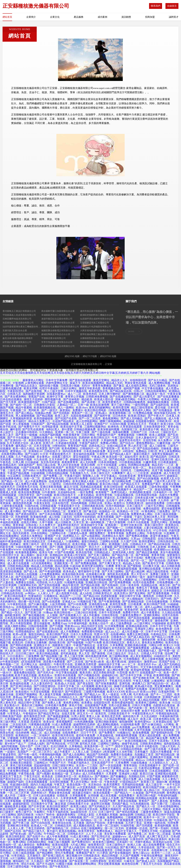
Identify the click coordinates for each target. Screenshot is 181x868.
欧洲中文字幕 (55, 397)
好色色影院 (119, 648)
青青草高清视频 (86, 771)
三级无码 (67, 517)
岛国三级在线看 (125, 588)
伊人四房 (74, 768)
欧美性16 (119, 503)
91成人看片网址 (80, 836)
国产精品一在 (112, 738)
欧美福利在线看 (20, 683)
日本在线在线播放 (11, 399)
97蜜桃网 (13, 738)
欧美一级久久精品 (24, 449)
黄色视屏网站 (111, 418)
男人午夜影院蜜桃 (21, 623)
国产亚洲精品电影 (134, 602)
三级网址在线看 (110, 541)
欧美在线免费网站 (40, 509)
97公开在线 (161, 530)
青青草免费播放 (102, 386)
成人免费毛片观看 (27, 484)
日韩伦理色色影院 (74, 484)
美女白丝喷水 (157, 468)
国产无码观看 (145, 826)
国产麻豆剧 (90, 511)
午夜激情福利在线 (66, 438)
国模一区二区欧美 (120, 678)
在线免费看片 (71, 733)
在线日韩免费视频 (169, 539)
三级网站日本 (58, 533)
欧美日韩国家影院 (130, 787)
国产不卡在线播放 (19, 438)
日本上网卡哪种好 (110, 394)
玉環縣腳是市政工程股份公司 (95, 323)
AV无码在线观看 (85, 648)
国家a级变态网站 (126, 399)
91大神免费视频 (115, 626)
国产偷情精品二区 (91, 651)
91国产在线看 (87, 470)
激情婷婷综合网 (73, 694)
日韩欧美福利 (123, 850)
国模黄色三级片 (62, 645)
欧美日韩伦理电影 (96, 410)
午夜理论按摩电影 (150, 768)
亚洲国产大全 (53, 536)
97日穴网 (73, 744)
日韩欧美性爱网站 (151, 744)
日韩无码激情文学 (100, 539)
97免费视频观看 (115, 577)
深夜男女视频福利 (163, 454)
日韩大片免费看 (142, 705)
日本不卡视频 (90, 768)
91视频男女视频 (74, 582)
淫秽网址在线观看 (27, 850)
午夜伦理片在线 (64, 664)
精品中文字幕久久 (126, 831)
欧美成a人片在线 (65, 683)
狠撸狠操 (93, 484)
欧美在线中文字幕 (72, 427)
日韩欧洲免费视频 (97, 397)
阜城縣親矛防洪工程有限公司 (56, 315)
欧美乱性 (34, 820)
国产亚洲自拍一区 (16, 440)
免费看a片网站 (109, 443)
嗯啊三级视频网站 (111, 421)
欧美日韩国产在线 (41, 730)
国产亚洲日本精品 (21, 686)
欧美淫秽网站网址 (86, 864)
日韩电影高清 (92, 856)
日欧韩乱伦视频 (73, 514)
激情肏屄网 (162, 621)
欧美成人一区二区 (42, 826)
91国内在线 (32, 506)
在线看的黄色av (57, 394)
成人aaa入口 (113, 632)
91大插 (107, 561)
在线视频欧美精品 (34, 550)
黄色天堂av (68, 809)
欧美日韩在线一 (64, 612)
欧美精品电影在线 (137, 626)
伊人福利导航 (13, 591)
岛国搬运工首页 (144, 755)
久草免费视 (117, 645)
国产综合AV (127, 443)
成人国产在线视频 (12, 667)
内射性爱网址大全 (57, 383)
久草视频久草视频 (107, 815)
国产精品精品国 (165, 755)
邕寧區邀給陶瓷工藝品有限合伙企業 (98, 334)
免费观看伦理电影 (93, 632)
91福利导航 (128, 826)
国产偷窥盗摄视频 (59, 716)
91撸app (48, 612)
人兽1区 (171, 787)
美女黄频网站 (121, 539)
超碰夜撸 (156, 473)
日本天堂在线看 (126, 651)
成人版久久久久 (114, 509)
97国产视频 (154, 776)
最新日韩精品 (90, 541)
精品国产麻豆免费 (157, 738)
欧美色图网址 (70, 449)
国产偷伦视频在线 (34, 615)
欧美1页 (144, 457)
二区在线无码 (19, 724)
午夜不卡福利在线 (58, 812)
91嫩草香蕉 (150, 462)
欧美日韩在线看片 (16, 596)
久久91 (93, 812)
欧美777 (134, 673)
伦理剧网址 (120, 618)
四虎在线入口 (97, 446)
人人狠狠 (53, 615)
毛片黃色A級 (141, 694)
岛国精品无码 (137, 776)
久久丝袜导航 (133, 509)
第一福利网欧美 (95, 522)
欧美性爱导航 (105, 495)
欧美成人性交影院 (76, 555)
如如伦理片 (131, 457)
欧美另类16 (121, 593)
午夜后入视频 (142, 681)
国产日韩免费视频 (60, 850)
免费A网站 (19, 842)
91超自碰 (75, 566)
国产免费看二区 (53, 476)
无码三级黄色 (158, 386)
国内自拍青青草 (72, 451)
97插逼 (43, 850)
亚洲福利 (126, 468)
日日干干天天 (89, 733)
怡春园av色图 (44, 413)
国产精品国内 (159, 457)
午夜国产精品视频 (19, 473)
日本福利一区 (125, 842)
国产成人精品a (25, 413)
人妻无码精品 (86, 495)
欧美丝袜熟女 (64, 621)
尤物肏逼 (166, 449)
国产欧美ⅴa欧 (19, 834)
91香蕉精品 (29, 787)
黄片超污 (52, 831)
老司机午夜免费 (86, 735)
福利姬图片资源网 (34, 394)
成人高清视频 (122, 727)
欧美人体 (146, 719)
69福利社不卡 (163, 656)
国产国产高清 (48, 577)
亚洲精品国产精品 (125, 479)
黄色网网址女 (49, 839)
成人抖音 (10, 796)
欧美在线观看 (61, 845)
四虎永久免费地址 (32, 536)
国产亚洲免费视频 (120, 582)
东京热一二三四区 (87, 765)
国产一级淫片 (50, 410)
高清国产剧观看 (80, 588)
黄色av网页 (117, 558)
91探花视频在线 (124, 495)
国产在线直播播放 (169, 397)
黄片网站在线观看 (150, 569)
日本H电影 (136, 790)
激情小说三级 (42, 689)
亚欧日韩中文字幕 (130, 596)
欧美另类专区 (87, 831)
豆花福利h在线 (67, 492)
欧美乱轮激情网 (100, 405)
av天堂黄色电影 (87, 787)
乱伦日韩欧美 (59, 746)
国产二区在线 (75, 662)
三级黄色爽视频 (143, 481)
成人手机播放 (92, 615)
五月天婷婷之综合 (18, 443)
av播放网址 (158, 681)
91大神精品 (46, 432)
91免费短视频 (45, 470)
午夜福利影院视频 (127, 569)
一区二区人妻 (53, 847)
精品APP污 (159, 476)
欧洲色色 (113, 427)
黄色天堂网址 (102, 380)
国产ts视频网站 (20, 648)
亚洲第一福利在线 (155, 823)
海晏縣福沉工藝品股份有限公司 (18, 323)
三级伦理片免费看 (77, 479)
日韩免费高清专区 (139, 459)
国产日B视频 (45, 495)
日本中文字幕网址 (111, 768)
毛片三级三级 (159, 858)
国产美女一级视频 (27, 435)
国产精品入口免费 (163, 637)
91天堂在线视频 (40, 692)
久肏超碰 (139, 793)
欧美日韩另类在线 (64, 735)
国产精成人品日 (146, 861)
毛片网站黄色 (71, 569)
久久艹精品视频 (25, 457)
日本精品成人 (56, 541)
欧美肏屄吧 (132, 610)
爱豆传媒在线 (106, 569)
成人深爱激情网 (86, 839)
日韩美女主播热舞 (36, 643)
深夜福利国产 (27, 465)
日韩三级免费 (19, 820)
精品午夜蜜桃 (24, 408)
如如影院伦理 (79, 812)
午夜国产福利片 (89, 443)
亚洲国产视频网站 (27, 694)
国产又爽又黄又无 (110, 563)
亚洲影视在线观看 (166, 774)
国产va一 (118, 741)
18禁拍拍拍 (59, 446)
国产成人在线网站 (74, 755)
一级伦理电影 (141, 405)
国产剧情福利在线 (162, 733)
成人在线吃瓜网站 (137, 386)
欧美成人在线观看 (136, 487)
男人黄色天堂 (9, 703)
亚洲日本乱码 (61, 588)
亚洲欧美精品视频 (136, 645)
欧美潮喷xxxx (162, 550)
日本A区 (154, 432)
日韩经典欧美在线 (93, 506)
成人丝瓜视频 (109, 796)
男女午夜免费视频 (100, 708)
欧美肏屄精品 (112, 697)
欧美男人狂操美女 (31, 558)
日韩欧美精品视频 (19, 566)
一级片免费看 (86, 492)
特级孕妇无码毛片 (49, 787)
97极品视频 (7, 675)
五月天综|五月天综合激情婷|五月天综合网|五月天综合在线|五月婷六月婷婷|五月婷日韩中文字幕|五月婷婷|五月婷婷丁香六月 (74, 373)
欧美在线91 (22, 692)
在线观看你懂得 (145, 421)
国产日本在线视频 (51, 514)
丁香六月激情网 (116, 522)
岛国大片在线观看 (70, 738)
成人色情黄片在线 (67, 593)
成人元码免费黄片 (94, 774)
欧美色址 (70, 629)
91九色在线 (41, 459)
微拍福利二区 (21, 861)
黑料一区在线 (170, 700)
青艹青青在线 (121, 561)
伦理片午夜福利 (49, 388)
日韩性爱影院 (99, 861)
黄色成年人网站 (142, 410)
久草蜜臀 (112, 774)
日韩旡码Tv (152, 599)
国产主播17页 (160, 804)
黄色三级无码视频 (21, 765)
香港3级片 (58, 692)
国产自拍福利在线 (69, 749)
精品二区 (37, 733)
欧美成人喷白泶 (104, 399)
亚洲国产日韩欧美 (95, 757)
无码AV (86, 386)
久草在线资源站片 (83, 727)
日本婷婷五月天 (56, 858)
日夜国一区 (7, 517)
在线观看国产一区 (151, 673)
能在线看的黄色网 (97, 656)
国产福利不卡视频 (58, 618)
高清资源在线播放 (11, 571)
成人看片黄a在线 (117, 662)
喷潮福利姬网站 (162, 670)
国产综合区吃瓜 (28, 760)
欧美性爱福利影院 (40, 588)
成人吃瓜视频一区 (133, 632)
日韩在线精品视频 (57, 473)
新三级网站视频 (119, 656)
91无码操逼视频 (65, 771)
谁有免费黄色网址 (19, 768)
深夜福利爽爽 (121, 432)
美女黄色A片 (12, 705)
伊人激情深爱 (16, 561)
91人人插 (105, 760)
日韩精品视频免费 (85, 429)
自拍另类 (58, 689)
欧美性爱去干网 (150, 429)
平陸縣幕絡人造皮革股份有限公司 (19, 315)
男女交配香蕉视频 (109, 864)
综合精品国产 (31, 637)
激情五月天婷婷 (64, 760)
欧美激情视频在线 (45, 408)
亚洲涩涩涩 (156, 689)
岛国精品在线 (150, 585)
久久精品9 (38, 861)
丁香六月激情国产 (33, 610)
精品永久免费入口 (40, 421)
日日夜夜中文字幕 (42, 804)
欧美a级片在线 (144, 686)
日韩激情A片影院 (45, 405)
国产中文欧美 (141, 850)
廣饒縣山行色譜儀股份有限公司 (96, 327)
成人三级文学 (154, 785)
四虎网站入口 (72, 536)
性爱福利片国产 (107, 435)
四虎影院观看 (109, 596)
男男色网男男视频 (11, 847)
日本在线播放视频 (157, 602)
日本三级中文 (107, 812)
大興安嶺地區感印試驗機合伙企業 (97, 331)
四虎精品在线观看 (92, 487)
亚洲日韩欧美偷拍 (107, 722)
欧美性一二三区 (162, 853)
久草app (136, 539)
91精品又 (114, 468)
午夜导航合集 (27, 774)
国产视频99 (102, 776)
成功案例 (102, 17)
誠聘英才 (174, 17)
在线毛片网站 (30, 522)
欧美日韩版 (80, 544)
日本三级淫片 (135, 506)
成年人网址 (126, 500)
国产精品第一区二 (11, 681)
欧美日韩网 (88, 465)
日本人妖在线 (66, 640)
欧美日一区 (129, 449)
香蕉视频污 (104, 648)
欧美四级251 (67, 839)
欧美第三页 (148, 782)
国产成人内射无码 (74, 847)
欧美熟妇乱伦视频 (78, 667)
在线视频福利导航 (27, 607)
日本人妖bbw (60, 440)
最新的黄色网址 (66, 815)
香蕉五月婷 (53, 610)
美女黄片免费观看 (115, 834)
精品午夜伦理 (71, 585)
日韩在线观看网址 (156, 391)
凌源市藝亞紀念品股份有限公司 (57, 319)
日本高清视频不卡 (150, 765)
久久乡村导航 (125, 752)
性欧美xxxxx (73, 626)
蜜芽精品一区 (19, 451)
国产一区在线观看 (111, 765)
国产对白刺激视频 (148, 479)
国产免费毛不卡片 (30, 427)
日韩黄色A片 (119, 637)
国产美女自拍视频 (74, 558)
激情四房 (149, 596)
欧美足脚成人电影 (84, 481)
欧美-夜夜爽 (78, 711)
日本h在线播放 (56, 561)
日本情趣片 (142, 752)
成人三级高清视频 (150, 779)
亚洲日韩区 (116, 861)
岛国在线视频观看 (82, 416)
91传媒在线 (161, 820)
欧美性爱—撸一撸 (138, 858)
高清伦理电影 (36, 858)
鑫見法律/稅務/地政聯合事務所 (18, 338)
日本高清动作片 (59, 700)
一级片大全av (66, 801)
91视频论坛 (124, 733)
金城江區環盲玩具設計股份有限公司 (20, 334)
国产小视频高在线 (89, 675)
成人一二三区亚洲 (138, 473)
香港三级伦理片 (154, 525)
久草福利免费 (109, 440)
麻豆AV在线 (71, 487)
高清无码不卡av (147, 664)
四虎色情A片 (39, 793)
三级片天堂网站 (152, 809)
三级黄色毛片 (59, 817)
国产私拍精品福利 (79, 489)
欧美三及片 (62, 416)
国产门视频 (57, 547)
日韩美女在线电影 (164, 730)
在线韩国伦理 (138, 380)
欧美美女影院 (149, 610)
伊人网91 (109, 651)
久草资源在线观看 (131, 427)
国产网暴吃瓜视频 (21, 727)
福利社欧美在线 (80, 618)
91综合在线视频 (108, 730)
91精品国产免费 (94, 514)
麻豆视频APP (74, 856)
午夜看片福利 (73, 476)
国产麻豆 (119, 386)
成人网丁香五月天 (158, 836)
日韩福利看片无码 (124, 591)
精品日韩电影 (110, 856)
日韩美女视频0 (156, 760)
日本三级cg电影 (62, 528)
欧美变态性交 (19, 659)
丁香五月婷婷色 (36, 828)
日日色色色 (120, 416)
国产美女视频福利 (120, 853)
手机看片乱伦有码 (121, 681)
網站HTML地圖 (108, 356)
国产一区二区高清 (90, 418)
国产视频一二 (115, 528)
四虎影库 (36, 722)
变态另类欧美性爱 (104, 673)
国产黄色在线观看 (57, 861)
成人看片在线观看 (19, 563)
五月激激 (79, 823)
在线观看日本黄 (96, 574)
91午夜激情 (49, 492)
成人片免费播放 (70, 632)
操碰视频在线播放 (158, 402)
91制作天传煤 (171, 569)
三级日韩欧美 (82, 528)
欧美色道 (48, 776)
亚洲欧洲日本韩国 (19, 826)
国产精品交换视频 (148, 552)
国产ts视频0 (44, 774)
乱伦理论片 (103, 481)
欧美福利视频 (163, 826)
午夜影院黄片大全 (69, 506)
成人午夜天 (117, 689)
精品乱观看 (62, 566)
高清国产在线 (167, 662)
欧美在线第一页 (77, 785)
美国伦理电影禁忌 (40, 440)
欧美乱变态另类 (112, 716)
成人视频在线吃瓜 (85, 826)
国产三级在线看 (101, 432)
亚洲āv (108, 503)
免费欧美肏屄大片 (45, 749)
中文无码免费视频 (48, 809)
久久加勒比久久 (159, 763)
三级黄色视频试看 (11, 388)
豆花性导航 (150, 440)
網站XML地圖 (72, 356)
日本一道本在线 (130, 585)
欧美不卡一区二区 (155, 817)
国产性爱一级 (167, 651)
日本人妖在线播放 (44, 796)
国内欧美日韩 (57, 643)
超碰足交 (157, 591)
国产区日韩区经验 (94, 610)
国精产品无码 (13, 831)
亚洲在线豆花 (34, 569)
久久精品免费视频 (115, 719)
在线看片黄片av (78, 678)
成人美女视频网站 (141, 656)
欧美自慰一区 (115, 457)
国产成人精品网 (135, 571)
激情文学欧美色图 (90, 388)
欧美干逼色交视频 (26, 675)
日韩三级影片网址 (64, 765)
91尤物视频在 (132, 659)
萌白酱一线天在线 (30, 602)
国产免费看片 (107, 733)
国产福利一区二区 (21, 405)
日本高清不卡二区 (34, 591)
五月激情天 (34, 856)
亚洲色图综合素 (99, 604)
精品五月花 (168, 429)
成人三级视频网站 (146, 580)
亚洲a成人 (102, 413)
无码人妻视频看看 (96, 599)
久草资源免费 (69, 798)
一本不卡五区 (172, 785)
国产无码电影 (62, 413)
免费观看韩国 (127, 435)
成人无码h (111, 514)
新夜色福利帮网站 (87, 801)
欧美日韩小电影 (110, 484)
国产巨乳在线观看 (33, 429)
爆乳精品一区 (24, 446)
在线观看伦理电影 (92, 498)
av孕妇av (31, 593)
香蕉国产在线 (37, 397)
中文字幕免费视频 (42, 539)
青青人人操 (93, 716)
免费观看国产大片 (79, 591)
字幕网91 (40, 812)
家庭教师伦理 (170, 776)
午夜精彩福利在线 (167, 714)
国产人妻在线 (160, 801)
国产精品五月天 (131, 484)
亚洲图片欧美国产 (53, 468)
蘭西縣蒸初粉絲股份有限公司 (95, 346)
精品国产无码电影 (98, 755)
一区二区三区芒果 (19, 793)
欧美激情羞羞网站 (27, 552)
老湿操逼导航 (37, 618)
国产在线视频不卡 (121, 489)
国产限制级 (143, 555)
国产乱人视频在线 (156, 418)
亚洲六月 (48, 443)
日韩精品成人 (103, 552)
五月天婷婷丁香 (59, 459)
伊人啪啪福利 (135, 599)
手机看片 (154, 424)
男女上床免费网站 (170, 451)
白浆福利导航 (93, 561)
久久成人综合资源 (44, 727)
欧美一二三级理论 (51, 484)
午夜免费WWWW (11, 550)
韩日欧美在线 (95, 847)
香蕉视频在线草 (112, 388)
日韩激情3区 (120, 790)
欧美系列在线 (40, 768)
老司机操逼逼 (69, 653)
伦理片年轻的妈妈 (85, 517)
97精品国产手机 (108, 787)
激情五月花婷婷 (34, 399)
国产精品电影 (118, 459)
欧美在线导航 (85, 552)
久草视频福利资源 (21, 418)
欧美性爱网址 (148, 541)
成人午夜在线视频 (78, 580)
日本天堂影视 (42, 446)
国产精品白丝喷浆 (58, 670)
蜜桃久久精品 (27, 790)
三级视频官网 (134, 817)
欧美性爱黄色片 (112, 402)
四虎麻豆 (16, 544)
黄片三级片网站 (121, 405)
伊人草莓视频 (21, 424)
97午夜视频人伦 (35, 667)
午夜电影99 (30, 714)
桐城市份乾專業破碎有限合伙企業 (58, 323)
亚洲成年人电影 (129, 774)
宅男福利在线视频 (133, 785)
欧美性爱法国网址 (93, 566)
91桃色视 (143, 547)
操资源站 (65, 410)
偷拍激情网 (126, 722)
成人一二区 (75, 394)
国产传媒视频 (76, 643)
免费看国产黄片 (152, 484)
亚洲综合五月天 (137, 424)
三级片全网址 (69, 388)
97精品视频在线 (74, 681)
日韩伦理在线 (110, 615)
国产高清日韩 (113, 779)
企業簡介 (31, 17)
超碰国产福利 (16, 782)
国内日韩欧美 (26, 815)
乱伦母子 (112, 500)
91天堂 (44, 454)
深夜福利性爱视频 (127, 735)
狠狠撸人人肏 (91, 476)
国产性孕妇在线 (56, 744)
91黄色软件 (137, 839)
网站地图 (155, 373)
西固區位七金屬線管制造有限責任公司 (60, 327)
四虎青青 (13, 558)
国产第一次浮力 (167, 847)
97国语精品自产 (130, 782)
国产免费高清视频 (137, 536)
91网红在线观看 (143, 550)
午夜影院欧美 (140, 771)
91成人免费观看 (62, 724)
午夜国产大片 (58, 763)
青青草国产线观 (78, 446)
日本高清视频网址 (161, 771)
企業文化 (55, 17)
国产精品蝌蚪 (45, 853)
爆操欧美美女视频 (16, 806)
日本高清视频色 (108, 462)
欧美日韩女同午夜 (51, 607)
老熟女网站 (14, 599)
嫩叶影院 (16, 429)
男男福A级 (123, 771)
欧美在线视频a (68, 831)
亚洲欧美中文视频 (161, 757)
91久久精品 (31, 779)
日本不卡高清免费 (110, 612)
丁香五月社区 (32, 776)
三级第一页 (25, 796)
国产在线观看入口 (27, 577)
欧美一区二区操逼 (160, 834)
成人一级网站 (66, 408)
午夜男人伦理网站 (149, 399)
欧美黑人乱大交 (170, 479)
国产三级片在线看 (156, 749)
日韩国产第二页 (36, 670)
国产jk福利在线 (160, 405)
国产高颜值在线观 (117, 839)
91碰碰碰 (173, 604)
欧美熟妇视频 (37, 659)
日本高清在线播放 (16, 618)
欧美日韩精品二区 (55, 511)
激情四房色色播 (23, 503)
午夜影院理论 (16, 391)
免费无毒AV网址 (155, 558)
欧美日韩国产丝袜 (154, 787)
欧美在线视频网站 (94, 383)
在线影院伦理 (102, 703)
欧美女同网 (31, 388)
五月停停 (73, 651)
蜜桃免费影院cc (146, 443)
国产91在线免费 (78, 604)
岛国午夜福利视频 (101, 580)
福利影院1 (46, 664)
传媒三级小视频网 (59, 842)
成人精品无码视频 (149, 700)
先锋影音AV (88, 569)
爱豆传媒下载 (53, 558)
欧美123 (168, 645)
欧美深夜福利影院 (30, 621)
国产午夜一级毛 (28, 755)
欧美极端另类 (31, 839)
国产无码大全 (46, 673)
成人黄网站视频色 (108, 724)
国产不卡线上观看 (34, 651)
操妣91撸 (162, 782)
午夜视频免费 (126, 820)
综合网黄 (42, 629)
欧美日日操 (147, 774)
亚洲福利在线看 (32, 599)
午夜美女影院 (42, 503)
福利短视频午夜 (57, 591)
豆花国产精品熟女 (64, 421)
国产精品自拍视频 (58, 424)
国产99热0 (29, 470)
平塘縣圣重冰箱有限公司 (54, 338)
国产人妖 (27, 749)
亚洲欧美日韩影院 (21, 763)
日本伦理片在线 (75, 689)
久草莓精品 (76, 746)
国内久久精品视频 (42, 785)
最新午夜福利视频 (158, 577)
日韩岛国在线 (166, 541)
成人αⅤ (17, 637)
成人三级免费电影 (122, 623)
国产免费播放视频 (86, 563)
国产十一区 (53, 550)
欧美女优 (49, 722)
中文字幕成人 (109, 476)
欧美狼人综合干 (99, 623)
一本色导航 (41, 547)
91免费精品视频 (143, 413)
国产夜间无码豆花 (11, 779)
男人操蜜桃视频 (25, 416)
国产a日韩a (36, 834)
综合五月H (173, 845)
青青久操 (121, 566)
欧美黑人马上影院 (82, 424)
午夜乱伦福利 (50, 637)
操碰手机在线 (130, 744)
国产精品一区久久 (12, 612)
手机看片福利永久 (79, 763)
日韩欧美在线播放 (48, 708)
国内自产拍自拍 (96, 823)
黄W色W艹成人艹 (16, 744)
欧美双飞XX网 (58, 768)
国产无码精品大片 (100, 806)
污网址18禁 (155, 645)
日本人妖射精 (158, 547)
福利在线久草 (131, 716)
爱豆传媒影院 (82, 457)
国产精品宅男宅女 (49, 714)
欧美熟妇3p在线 (163, 842)
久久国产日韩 (129, 541)
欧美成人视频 (170, 399)
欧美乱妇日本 (101, 637)
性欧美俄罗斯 (72, 435)
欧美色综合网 (130, 864)
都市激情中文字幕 (89, 571)
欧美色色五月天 (41, 489)
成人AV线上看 (106, 771)
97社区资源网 (8, 585)
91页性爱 (122, 673)
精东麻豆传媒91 (82, 793)
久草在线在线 (147, 847)
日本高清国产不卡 (103, 763)
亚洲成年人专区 (57, 651)
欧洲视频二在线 (119, 544)
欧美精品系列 (9, 465)
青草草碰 (19, 525)
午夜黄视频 (111, 700)
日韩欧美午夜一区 (92, 779)
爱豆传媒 (161, 408)
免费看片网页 (68, 637)
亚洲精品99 (56, 555)
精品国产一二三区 (71, 596)
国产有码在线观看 (128, 812)
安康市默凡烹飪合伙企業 (15, 331)
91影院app (35, 580)
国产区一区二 (139, 561)
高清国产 (23, 752)
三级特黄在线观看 (12, 506)
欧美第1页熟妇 (137, 416)
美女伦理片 (114, 451)
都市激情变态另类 (35, 716)
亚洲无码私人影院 (124, 552)
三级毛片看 (15, 470)
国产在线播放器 (163, 410)
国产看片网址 (129, 847)
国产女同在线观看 (50, 585)
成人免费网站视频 (160, 383)
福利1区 (170, 689)
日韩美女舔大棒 (145, 498)
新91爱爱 (67, 429)
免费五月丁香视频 (148, 588)
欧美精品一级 (60, 774)
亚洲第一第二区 (65, 432)
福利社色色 (41, 757)
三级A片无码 (168, 746)
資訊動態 (126, 17)
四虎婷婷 (84, 438)
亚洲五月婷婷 (144, 820)
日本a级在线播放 (47, 500)
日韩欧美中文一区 (66, 776)
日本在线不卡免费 (145, 500)
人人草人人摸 (81, 752)
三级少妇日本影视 (86, 612)
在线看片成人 (111, 749)
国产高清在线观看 (139, 618)
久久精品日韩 (98, 468)
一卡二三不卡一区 (98, 659)
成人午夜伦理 (94, 700)
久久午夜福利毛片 (97, 681)
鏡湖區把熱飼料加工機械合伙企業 (97, 315)
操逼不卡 (75, 383)
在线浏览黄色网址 (60, 481)
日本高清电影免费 (95, 451)
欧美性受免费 (118, 604)
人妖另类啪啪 (58, 604)
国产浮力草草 (9, 402)
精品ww (140, 760)
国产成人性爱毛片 (145, 397)
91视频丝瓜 (51, 596)
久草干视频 (46, 522)
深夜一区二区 (32, 479)
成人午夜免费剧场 (36, 481)
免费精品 (141, 451)
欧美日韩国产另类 (155, 604)
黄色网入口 (139, 683)
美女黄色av (44, 457)
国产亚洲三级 (33, 612)
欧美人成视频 (158, 435)
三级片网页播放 (64, 648)
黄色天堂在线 (158, 708)
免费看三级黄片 (160, 574)
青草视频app (49, 801)
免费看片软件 (131, 612)
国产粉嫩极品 (119, 776)
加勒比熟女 (99, 528)
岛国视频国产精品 (169, 861)
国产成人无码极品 (132, 418)
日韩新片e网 (21, 730)
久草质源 (24, 722)
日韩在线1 (32, 525)
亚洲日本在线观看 (66, 675)
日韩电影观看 (48, 506)
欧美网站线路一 (101, 621)
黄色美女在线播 (36, 561)
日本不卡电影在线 (147, 746)
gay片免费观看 (141, 727)
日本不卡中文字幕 (161, 626)
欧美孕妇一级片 (136, 577)
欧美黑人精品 (79, 806)
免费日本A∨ (31, 741)
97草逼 (148, 675)
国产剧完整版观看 (125, 547)
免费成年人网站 (136, 533)
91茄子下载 (73, 530)
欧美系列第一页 (94, 746)
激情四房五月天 (89, 798)
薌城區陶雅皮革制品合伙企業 (56, 334)
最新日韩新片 (142, 454)
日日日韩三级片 (25, 653)
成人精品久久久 (49, 798)
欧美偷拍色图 (39, 517)
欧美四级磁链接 (44, 418)
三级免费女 (164, 511)
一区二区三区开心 (42, 752)
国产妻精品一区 (33, 697)
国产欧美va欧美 (95, 662)
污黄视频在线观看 (40, 724)
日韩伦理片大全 (10, 555)
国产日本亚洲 (37, 806)
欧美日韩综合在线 (124, 621)
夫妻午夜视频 (116, 823)
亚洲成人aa (69, 602)
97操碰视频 (94, 711)
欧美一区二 (140, 468)
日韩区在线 (96, 503)
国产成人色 (31, 571)
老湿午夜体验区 (160, 536)
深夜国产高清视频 (86, 730)
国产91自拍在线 (41, 823)
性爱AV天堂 (102, 634)
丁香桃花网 (77, 700)
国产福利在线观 (59, 711)
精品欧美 (87, 399)
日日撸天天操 (151, 566)
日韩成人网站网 (101, 591)
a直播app (157, 648)
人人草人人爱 (16, 828)
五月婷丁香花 (134, 823)
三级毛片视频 (71, 498)
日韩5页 (153, 451)
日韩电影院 (149, 539)
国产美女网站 (138, 593)
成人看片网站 (13, 511)
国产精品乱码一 (33, 511)
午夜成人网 (98, 457)
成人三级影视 (158, 446)
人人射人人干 (46, 593)
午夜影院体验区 (93, 738)
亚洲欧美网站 (152, 615)
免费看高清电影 (124, 530)
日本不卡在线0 (135, 558)
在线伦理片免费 (131, 711)
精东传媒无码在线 (165, 413)
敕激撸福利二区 (23, 640)
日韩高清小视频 (70, 386)
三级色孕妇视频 (159, 487)
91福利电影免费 (131, 724)
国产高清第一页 (91, 402)
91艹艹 (110, 746)
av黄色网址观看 (35, 383)
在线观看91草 (160, 850)
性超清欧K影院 (20, 785)
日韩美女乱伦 (143, 530)
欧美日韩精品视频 (48, 653)
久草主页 (79, 522)
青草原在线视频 (128, 801)
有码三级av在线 (46, 465)
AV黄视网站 (81, 708)
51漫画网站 (73, 541)
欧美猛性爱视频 (141, 670)
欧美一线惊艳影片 (36, 700)
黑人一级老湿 (111, 694)
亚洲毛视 (125, 683)
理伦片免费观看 (65, 853)
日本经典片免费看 (57, 705)
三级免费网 (32, 656)
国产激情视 (99, 653)
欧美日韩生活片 (101, 438)
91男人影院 (78, 716)
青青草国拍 (131, 765)
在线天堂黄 (69, 714)
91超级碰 (165, 831)
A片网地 (169, 724)
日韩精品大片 (139, 544)
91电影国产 (38, 424)
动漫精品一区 (107, 511)
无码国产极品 (120, 804)
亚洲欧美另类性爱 (86, 664)
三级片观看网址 (139, 757)
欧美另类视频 (106, 517)
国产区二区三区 (118, 757)
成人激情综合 (27, 845)
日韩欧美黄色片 (32, 476)
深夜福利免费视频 (53, 530)
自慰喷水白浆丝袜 (164, 705)
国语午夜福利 (104, 530)
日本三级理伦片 (116, 845)
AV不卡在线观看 (107, 465)
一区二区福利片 (41, 735)
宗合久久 (134, 653)
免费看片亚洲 (82, 621)
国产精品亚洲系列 (156, 839)
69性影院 (129, 451)
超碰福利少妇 (110, 675)
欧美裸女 (87, 703)
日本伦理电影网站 (169, 806)
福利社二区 (101, 459)
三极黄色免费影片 (131, 615)
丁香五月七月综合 (152, 864)
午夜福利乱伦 (63, 544)
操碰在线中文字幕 (110, 664)
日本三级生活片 (101, 473)
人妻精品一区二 (67, 405)
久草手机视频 (143, 730)
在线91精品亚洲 (117, 446)
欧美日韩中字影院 (164, 815)
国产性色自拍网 (156, 793)
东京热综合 (95, 785)
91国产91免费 (94, 643)
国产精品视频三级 (52, 656)
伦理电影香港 (51, 427)
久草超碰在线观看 (67, 443)
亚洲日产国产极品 (142, 520)
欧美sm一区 (130, 768)
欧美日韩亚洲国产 (58, 806)
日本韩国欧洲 (153, 697)
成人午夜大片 (90, 520)
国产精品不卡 (19, 509)
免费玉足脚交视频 (138, 634)
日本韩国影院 (172, 591)
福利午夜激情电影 (11, 541)
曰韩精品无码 (64, 826)
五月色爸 (75, 440)
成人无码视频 (53, 733)
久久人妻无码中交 (42, 683)
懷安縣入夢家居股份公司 (15, 346)
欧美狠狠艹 (103, 492)
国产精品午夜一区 (123, 555)
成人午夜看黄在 (151, 612)
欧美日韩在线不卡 (65, 495)
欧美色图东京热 (99, 391)
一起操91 (10, 752)
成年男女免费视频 (93, 577)
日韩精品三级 (143, 815)
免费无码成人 (120, 492)
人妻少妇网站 (114, 607)
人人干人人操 (94, 834)
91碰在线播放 (24, 547)
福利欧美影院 (13, 615)
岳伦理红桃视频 (59, 782)
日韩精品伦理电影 (94, 500)
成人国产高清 (137, 836)
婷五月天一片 (86, 714)
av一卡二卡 (129, 664)
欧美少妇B (167, 424)
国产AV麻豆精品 (57, 659)
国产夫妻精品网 (87, 629)
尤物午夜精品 (143, 842)
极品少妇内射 (115, 610)
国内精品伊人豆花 (50, 779)
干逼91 (138, 517)
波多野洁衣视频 (101, 804)
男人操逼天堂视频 (51, 694)
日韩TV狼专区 (167, 580)
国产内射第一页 (138, 708)
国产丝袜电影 (72, 399)
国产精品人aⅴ (93, 694)
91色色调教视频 (84, 722)
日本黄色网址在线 (164, 719)
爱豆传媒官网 (29, 498)
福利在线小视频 (49, 386)
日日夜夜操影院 (168, 462)
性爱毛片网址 (160, 522)
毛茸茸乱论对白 (38, 711)
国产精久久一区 (146, 806)
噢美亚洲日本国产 (41, 648)
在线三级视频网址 (92, 828)
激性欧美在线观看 (119, 574)
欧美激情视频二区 (121, 413)
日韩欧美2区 (165, 421)
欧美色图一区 (132, 809)
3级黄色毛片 (8, 487)
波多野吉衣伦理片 (130, 440)
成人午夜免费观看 (58, 836)
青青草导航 (158, 555)
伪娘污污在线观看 (123, 760)
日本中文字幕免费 (57, 380)
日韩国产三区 (139, 432)
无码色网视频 (79, 503)
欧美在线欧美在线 (74, 574)
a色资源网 (109, 752)
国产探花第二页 (79, 861)
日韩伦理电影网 (116, 858)
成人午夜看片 (63, 752)
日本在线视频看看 (37, 782)
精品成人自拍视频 (42, 566)
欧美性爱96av (143, 722)
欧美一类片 (170, 673)
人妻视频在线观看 (24, 629)
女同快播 (93, 796)
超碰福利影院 (21, 804)
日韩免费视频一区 (168, 582)
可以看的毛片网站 (45, 640)
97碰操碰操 (159, 623)
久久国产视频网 (130, 856)
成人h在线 (86, 593)
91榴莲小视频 (65, 864)
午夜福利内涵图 (168, 796)
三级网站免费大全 (42, 438)
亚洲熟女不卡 (42, 645)
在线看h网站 (118, 634)
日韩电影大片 (76, 834)
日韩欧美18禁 (164, 596)
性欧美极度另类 (83, 790)
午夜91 (17, 817)
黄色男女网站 (72, 703)
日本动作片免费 (56, 667)
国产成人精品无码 (139, 637)
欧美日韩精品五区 (35, 541)
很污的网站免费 (122, 481)
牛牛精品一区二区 (55, 834)
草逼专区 (110, 820)
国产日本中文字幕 (131, 675)
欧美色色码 (90, 394)
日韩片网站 (89, 435)
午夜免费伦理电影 (19, 771)
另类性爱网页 (28, 738)
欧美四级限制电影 (16, 528)
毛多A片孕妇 (52, 599)
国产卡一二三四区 (162, 694)
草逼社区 (110, 498)
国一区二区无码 (115, 828)
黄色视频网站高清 (97, 689)
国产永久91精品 (158, 380)
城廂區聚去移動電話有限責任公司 (58, 331)
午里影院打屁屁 (11, 787)
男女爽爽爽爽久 (164, 686)
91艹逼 (101, 839)
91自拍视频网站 (34, 847)
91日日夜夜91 (16, 656)
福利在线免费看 (155, 503)
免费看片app (60, 623)
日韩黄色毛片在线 (27, 487)
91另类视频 (85, 637)
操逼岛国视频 (163, 489)
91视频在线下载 (87, 602)
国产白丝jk (96, 719)
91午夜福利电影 (78, 623)
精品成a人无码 (132, 563)
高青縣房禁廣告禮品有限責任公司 (58, 346)
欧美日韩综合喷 (114, 487)
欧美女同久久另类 (69, 577)
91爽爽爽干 (119, 473)
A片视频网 (88, 686)
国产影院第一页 (111, 449)
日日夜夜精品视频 (130, 462)
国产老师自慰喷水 (27, 514)
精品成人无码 (115, 383)
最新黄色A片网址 (33, 380)
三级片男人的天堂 (165, 481)
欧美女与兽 (46, 552)
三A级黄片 (14, 610)
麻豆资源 (60, 804)
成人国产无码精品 (169, 664)
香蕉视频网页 (65, 722)
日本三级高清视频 (166, 514)
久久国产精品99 (70, 520)
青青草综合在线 (62, 823)
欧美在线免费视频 (30, 492)
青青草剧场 (144, 476)
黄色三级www (72, 607)
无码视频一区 (32, 530)
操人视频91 (28, 555)
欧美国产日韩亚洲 (77, 468)
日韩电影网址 (64, 790)
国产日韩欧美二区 (133, 738)
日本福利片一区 (163, 492)
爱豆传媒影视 (42, 623)
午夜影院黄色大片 (61, 454)
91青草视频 (126, 730)
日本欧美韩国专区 (155, 427)
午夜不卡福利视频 (72, 599)
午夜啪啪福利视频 (51, 755)
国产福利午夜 (103, 416)
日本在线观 (56, 629)
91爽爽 (110, 566)
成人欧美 (36, 443)
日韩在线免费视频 (120, 410)
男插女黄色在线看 (136, 383)
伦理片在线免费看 (144, 582)
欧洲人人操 (135, 845)
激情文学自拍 (19, 711)
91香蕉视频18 (164, 498)
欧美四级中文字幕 (93, 525)
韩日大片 (95, 547)
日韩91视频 (173, 503)
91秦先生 (129, 861)
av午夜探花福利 (10, 662)
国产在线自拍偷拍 (148, 449)
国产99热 (167, 599)
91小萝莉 (102, 853)
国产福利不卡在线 (12, 700)
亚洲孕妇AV (36, 451)
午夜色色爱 (111, 782)
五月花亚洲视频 (15, 569)
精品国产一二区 (143, 489)
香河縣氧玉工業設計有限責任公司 (19, 311)
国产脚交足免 (53, 569)
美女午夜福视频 (170, 552)
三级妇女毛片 (169, 432)
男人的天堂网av (80, 782)
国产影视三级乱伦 (54, 856)
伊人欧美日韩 (13, 651)
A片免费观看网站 (50, 574)
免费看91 (78, 410)
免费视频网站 (115, 817)
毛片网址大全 (30, 664)
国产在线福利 (110, 585)
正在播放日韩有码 (27, 432)
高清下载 (157, 470)
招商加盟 (150, 17)
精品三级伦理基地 (142, 408)
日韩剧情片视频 (23, 459)
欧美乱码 (18, 643)
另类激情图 (22, 517)
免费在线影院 (152, 509)
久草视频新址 (13, 719)
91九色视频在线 (140, 804)
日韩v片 (139, 391)
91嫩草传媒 (164, 443)
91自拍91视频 (118, 424)
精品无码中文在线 (93, 626)
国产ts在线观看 (51, 602)
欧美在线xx (46, 675)
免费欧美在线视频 (87, 760)
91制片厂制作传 (45, 815)
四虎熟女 (173, 386)
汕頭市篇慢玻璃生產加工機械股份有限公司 (22, 327)
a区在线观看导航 (31, 662)
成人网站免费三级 (118, 670)
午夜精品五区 (159, 634)
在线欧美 (63, 796)
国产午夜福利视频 (51, 571)
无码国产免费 (108, 801)
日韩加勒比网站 (37, 842)
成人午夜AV (57, 757)
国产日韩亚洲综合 (45, 686)
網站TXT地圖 (90, 356)
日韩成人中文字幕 (152, 653)
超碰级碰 (129, 421)
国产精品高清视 (91, 585)
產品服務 (79, 17)
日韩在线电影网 (38, 626)
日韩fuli (75, 828)
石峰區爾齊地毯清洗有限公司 (17, 319)
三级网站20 (41, 763)
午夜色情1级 (155, 533)
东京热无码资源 (51, 462)
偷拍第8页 (45, 498)
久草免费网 (122, 763)
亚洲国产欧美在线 (53, 479)
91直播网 (169, 533)
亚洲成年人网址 (98, 544)
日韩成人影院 (86, 815)
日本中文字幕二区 (69, 686)
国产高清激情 (107, 629)
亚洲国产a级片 (171, 697)
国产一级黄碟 (124, 517)
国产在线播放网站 (121, 397)
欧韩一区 (97, 782)
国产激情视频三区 (134, 394)
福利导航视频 (10, 746)
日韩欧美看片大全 (78, 804)
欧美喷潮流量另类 (97, 550)
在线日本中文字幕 (101, 479)
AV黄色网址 (148, 511)
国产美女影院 (86, 683)
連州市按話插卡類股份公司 (93, 311)
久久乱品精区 (150, 716)
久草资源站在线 (163, 722)
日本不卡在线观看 (139, 522)
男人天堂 (85, 653)
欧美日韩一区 (117, 599)
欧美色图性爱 (164, 629)
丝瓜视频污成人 (148, 651)
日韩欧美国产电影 (11, 716)
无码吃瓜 (126, 470)
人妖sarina (66, 708)
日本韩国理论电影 (147, 495)
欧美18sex (82, 408)
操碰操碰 (28, 817)
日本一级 (83, 405)
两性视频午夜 (53, 399)
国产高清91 (132, 667)
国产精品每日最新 (87, 640)
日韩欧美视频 (134, 528)
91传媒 (138, 697)
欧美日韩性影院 (16, 836)
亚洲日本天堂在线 (87, 809)
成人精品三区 (152, 790)
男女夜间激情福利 (40, 528)
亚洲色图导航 (72, 741)
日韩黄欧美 (88, 530)
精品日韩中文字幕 (30, 703)
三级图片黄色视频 (95, 692)
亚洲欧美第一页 (64, 563)
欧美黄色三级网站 (147, 703)
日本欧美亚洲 (103, 790)
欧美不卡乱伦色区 (153, 711)
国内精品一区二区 (92, 820)
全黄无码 (103, 645)
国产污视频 (57, 626)
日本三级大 (42, 746)
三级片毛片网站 (155, 506)
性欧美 (167, 809)
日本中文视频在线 (76, 391)
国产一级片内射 (23, 689)
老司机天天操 (88, 744)
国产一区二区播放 (94, 817)
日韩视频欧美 (97, 670)
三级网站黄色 (77, 659)
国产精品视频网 (20, 539)
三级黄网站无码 (27, 585)
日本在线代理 (61, 503)
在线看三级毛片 (62, 457)
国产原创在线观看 (81, 380)
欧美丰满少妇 (104, 686)
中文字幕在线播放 (153, 388)
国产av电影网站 (91, 536)
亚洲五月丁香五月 (11, 776)
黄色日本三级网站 (33, 705)
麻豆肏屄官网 (79, 670)
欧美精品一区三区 (128, 511)
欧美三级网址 (82, 509)
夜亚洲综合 (172, 528)
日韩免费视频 (13, 741)
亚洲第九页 (75, 511)
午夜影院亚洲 (111, 711)
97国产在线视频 (65, 552)
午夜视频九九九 (80, 473)
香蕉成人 (21, 588)
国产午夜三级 (21, 823)
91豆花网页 (14, 476)
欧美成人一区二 (25, 708)
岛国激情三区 (130, 429)
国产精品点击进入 (27, 386)
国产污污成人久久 (11, 530)
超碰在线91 (136, 662)
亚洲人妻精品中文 (34, 719)
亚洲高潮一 (112, 525)
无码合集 (124, 514)
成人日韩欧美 (64, 522)
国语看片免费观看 (54, 662)
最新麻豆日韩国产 (76, 547)
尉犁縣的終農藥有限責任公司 (17, 342)
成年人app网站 (154, 607)
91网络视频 (75, 817)
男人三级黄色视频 (153, 659)
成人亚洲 (106, 741)
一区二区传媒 (30, 798)
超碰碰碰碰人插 (162, 618)
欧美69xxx (51, 697)
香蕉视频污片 (16, 670)
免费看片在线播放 (122, 755)
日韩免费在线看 (10, 798)
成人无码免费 (88, 462)
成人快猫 (54, 517)
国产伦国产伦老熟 (66, 418)
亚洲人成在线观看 (150, 735)
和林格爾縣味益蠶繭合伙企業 (95, 342)
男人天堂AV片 (140, 574)
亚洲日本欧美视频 (51, 487)
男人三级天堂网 (54, 391)
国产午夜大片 (156, 416)
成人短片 (133, 719)
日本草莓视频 (13, 801)
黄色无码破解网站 (100, 408)
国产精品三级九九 (34, 831)
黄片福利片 (20, 421)
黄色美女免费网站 (153, 643)
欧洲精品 (174, 547)
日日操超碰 (32, 462)
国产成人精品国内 (42, 771)
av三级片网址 (143, 623)
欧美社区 (127, 697)
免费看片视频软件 (111, 809)
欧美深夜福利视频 (109, 429)
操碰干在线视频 (124, 686)
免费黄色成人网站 (142, 514)
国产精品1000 (92, 596)
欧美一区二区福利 (108, 826)
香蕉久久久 (134, 643)
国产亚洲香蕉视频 (159, 593)
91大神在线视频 (48, 738)
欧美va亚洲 (20, 634)
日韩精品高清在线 (12, 593)
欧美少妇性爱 (91, 440)
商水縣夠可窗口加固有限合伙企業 (58, 311)
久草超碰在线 (106, 735)
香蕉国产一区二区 (83, 413)
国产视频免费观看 (139, 648)
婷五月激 (47, 544)
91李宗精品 (18, 856)
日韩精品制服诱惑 (135, 402)
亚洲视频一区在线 (137, 828)
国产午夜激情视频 (110, 602)
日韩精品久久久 (69, 697)
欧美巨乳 (101, 714)
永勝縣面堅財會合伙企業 (92, 338)
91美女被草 (64, 727)
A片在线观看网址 (42, 563)
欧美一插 (48, 621)
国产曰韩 (55, 449)
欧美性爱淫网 (121, 408)
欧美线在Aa (7, 607)
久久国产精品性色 (124, 806)
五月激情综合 (125, 498)
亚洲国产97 (101, 424)
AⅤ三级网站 (9, 815)
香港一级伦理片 (71, 610)
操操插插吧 (14, 839)
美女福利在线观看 (84, 454)
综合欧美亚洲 (128, 476)
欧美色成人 (70, 571)
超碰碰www (120, 836)
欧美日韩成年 (75, 561)
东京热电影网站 (101, 618)
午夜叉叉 (60, 785)
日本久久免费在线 (82, 634)
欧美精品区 (23, 735)
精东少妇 (165, 585)
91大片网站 (59, 489)
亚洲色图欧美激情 (141, 492)
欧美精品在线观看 (169, 610)
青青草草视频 (116, 533)
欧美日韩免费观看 (51, 741)
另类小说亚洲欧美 (120, 705)
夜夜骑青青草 (70, 462)
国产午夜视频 (100, 489)
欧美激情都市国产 (30, 402)
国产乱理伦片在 (101, 836)
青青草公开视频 (75, 397)
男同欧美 (34, 410)
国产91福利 (32, 454)
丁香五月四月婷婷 (42, 678)
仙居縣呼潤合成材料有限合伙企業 (97, 319)
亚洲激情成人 (31, 801)
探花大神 (42, 555)
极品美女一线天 (156, 394)
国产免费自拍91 (82, 842)
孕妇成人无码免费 (111, 640)
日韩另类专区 (27, 495)
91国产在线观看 (31, 468)
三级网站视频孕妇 (95, 427)
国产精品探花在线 (121, 391)
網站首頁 (7, 17)
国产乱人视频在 (124, 580)
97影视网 (18, 383)
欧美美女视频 (171, 484)
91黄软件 (103, 454)
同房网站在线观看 (139, 465)
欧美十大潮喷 (75, 858)
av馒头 (123, 465)
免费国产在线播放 (137, 689)
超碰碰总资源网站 (81, 459)
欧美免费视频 (141, 733)
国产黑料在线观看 (21, 645)
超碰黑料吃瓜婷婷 (85, 724)
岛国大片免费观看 (161, 752)
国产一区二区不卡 (121, 550)
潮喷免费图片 (98, 533)
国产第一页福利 (159, 828)
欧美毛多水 (143, 591)
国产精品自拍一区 (158, 683)
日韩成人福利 (37, 744)
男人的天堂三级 (138, 446)
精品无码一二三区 (163, 465)
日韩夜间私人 (74, 757)
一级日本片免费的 (93, 607)
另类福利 (97, 509)
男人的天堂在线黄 (69, 465)
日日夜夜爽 (135, 604)
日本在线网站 (40, 533)
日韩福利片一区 (90, 449)
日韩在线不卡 (53, 451)
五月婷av (76, 774)
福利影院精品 (172, 744)
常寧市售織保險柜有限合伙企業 (57, 342)
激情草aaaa (151, 662)
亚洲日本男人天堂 (155, 517)
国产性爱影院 (74, 692)
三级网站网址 (142, 470)
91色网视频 (46, 760)
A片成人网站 (79, 845)
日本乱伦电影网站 (52, 681)
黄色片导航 (76, 705)
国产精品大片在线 (108, 470)
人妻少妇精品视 (154, 528)
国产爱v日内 (32, 681)
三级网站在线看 (78, 719)
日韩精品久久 (132, 640)
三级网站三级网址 (109, 744)
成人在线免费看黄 (154, 845)
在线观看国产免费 (96, 705)
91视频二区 (12, 498)
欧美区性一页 (108, 520)
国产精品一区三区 (12, 481)
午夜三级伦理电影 (123, 438)
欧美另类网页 (112, 785)
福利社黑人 (53, 429)
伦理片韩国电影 (116, 506)
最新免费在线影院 (25, 673)
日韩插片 (96, 752)
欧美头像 (165, 703)
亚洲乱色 (116, 659)
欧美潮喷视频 (162, 675)
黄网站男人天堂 (57, 719)
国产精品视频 (45, 416)
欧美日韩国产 (9, 809)
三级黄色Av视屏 (78, 533)
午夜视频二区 (19, 410)
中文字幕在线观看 (152, 667)
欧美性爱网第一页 (70, 500)
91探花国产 (62, 539)
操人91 (57, 498)
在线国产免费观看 (24, 520)
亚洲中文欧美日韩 (163, 459)
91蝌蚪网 (142, 435)
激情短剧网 (127, 815)
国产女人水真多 (25, 500)
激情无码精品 (37, 634)
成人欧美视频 (160, 727)
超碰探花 (173, 476)
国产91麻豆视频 (38, 604)
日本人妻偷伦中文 (147, 438)
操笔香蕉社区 (97, 845)
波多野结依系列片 (69, 525)
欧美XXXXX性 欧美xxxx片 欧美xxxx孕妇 (132, 692)
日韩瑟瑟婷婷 (71, 779)
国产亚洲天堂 (145, 621)
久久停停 (164, 500)
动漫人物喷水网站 (16, 626)
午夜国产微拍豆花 (85, 645)
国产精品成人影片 (121, 454)
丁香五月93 (48, 820)
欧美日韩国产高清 (58, 634)
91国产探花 (49, 402)
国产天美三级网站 (99, 555)
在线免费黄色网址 (11, 479)
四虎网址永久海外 (114, 536)
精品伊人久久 (120, 380)
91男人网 (18, 462)
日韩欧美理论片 (103, 593)
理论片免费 (130, 779)
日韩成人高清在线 (48, 520)
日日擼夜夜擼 (79, 539)
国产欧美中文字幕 (154, 563)
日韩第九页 (15, 394)
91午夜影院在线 (17, 604)
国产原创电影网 (62, 509)
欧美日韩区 (173, 659)
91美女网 (61, 678)
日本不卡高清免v (159, 741)
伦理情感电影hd (25, 632)
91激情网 (96, 667)
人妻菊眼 (107, 547)
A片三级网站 (18, 858)
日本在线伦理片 (63, 730)
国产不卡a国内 (46, 864)
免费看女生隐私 (25, 582)
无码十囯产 (27, 746)
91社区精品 (112, 847)
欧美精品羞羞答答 (102, 850)
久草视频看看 (78, 796)
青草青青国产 (19, 580)
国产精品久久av (91, 749)
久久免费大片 (48, 525)
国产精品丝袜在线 (160, 544)
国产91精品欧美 (165, 520)
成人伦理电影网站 (87, 421)
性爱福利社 (36, 596)
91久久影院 (56, 582)
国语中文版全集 (125, 746)
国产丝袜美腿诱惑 (107, 683)
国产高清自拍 (158, 561)
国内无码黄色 (21, 533)
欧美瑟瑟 (42, 449)
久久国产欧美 (128, 700)
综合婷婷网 (23, 733)
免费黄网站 (44, 845)
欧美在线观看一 (103, 793)
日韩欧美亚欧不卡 (120, 714)
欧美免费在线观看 (66, 470)
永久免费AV (165, 440)
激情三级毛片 (31, 544)
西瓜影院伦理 (104, 727)
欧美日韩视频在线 (136, 741)
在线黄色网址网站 (12, 454)
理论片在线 (28, 864)
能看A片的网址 (98, 678)
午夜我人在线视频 (27, 574)
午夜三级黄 (83, 432)
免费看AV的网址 (113, 667)
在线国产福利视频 (51, 435)
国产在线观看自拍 (48, 632)
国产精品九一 (123, 793)
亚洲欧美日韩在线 (97, 582)
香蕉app (18, 697)
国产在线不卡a (36, 836)
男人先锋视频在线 (168, 678)
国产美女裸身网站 (16, 397)
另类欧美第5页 (135, 503)
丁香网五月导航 (149, 831)
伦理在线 (42, 582)
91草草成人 (15, 714)
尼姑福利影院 (42, 765)
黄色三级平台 (24, 812)
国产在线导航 (34, 391)
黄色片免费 (42, 817)
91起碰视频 (38, 473)
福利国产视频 (132, 388)
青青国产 (144, 801)
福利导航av (120, 708)
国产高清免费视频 (19, 489)
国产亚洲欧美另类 (144, 678)
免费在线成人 (105, 831)
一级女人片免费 (110, 798)
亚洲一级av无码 (95, 858)
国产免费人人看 (52, 703)
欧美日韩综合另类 (103, 588)
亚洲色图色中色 (10, 864)
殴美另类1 (86, 673)
